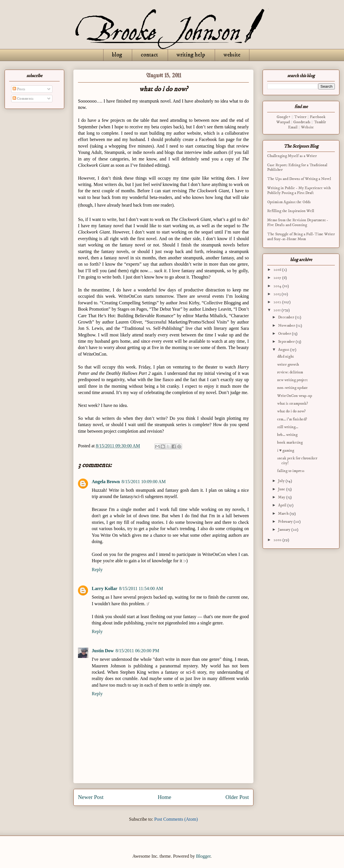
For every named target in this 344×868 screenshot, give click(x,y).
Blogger (203, 856)
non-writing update (293, 388)
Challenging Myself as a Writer (292, 156)
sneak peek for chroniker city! (297, 461)
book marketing (290, 442)
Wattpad (283, 122)
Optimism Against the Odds (289, 202)
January (285, 530)
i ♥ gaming (286, 450)
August (284, 350)
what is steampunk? (293, 403)
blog (117, 55)
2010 (278, 540)
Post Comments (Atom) (176, 819)
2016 (278, 270)
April (283, 505)
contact (149, 55)
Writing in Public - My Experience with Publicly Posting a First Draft (299, 190)
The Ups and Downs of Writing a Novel (299, 179)
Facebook (318, 117)
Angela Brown (106, 482)
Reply (97, 570)
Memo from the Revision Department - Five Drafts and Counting (298, 223)
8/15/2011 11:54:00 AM (141, 588)
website (232, 55)
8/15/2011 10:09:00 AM (144, 482)
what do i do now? (291, 411)
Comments (23, 99)
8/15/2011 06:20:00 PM (137, 651)
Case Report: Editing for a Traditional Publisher (297, 167)
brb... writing (287, 435)
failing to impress (291, 471)
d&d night (286, 356)
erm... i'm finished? (292, 419)
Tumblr (320, 122)
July (282, 481)
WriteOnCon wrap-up (295, 396)
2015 (278, 278)
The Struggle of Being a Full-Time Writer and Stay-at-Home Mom (301, 237)
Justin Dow (103, 651)
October (285, 334)
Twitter (300, 117)
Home (164, 797)
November (287, 326)
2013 (277, 294)
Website (307, 127)
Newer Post (91, 797)
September (287, 342)
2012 (278, 302)
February (286, 522)
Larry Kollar (104, 588)
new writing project (292, 380)
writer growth (288, 365)
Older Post (237, 797)
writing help (191, 55)
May (282, 497)
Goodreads (302, 122)
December (287, 317)
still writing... (288, 427)
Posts (19, 89)
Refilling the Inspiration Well (291, 211)
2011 (277, 310)
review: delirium (290, 372)
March (284, 514)
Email (293, 127)
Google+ (284, 117)
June (282, 489)
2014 (278, 286)
